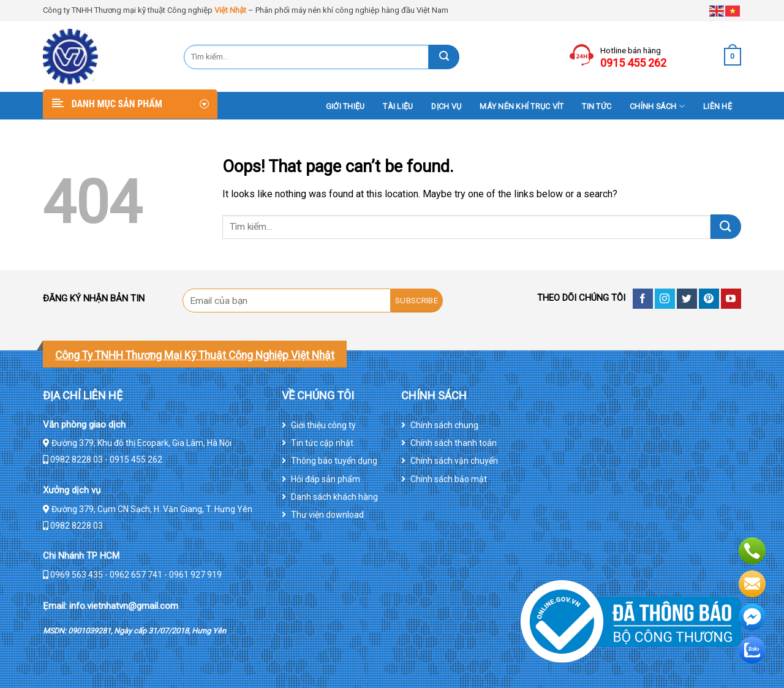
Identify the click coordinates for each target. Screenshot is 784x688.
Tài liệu (398, 106)
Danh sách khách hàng (334, 497)
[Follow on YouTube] (731, 299)
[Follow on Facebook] (643, 299)
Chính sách (657, 106)
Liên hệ (718, 106)
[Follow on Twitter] (687, 299)
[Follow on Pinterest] (709, 299)
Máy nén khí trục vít (522, 106)
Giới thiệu (345, 106)
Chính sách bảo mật (449, 479)
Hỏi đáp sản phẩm (326, 479)
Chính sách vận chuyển (454, 461)
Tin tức (597, 106)
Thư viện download (327, 515)
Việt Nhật (230, 10)
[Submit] (444, 57)
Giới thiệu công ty (323, 425)
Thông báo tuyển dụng (334, 461)
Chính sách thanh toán (454, 443)
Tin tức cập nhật (322, 443)
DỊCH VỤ (446, 106)
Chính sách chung (444, 425)
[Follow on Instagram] (665, 299)
